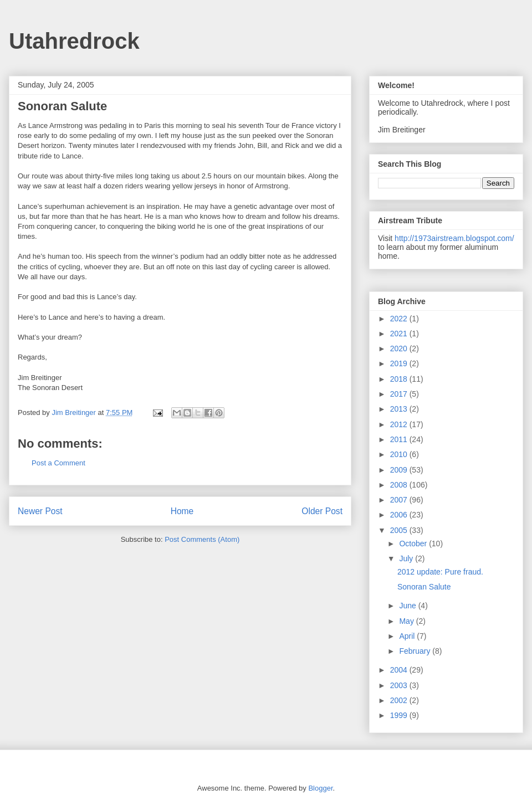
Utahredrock (74, 41)
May (407, 621)
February (416, 651)
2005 (400, 530)
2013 (400, 409)
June (408, 606)
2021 (400, 334)
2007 (400, 500)
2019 (400, 363)
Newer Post (40, 511)
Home (182, 511)
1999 (400, 715)
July (407, 558)
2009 (400, 470)
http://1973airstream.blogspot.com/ (454, 238)
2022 (400, 319)
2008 (400, 485)
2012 (400, 424)
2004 (400, 670)
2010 (400, 454)
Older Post (322, 511)
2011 (400, 439)
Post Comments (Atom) (202, 539)
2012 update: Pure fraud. (440, 572)
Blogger (320, 788)
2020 (400, 348)
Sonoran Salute (424, 587)
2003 (400, 685)
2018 (400, 379)
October (414, 544)
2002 (400, 700)
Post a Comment (58, 463)
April (408, 636)
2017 (400, 394)
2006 (400, 515)
